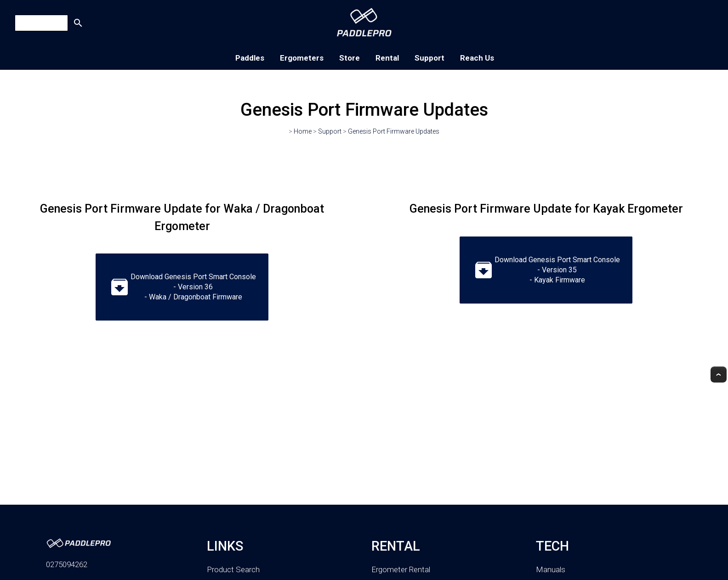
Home (303, 131)
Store (350, 58)
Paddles (250, 58)
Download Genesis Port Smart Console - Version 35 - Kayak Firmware (546, 270)
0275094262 (67, 564)
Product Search (233, 569)
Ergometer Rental (401, 569)
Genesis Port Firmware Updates (394, 131)
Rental (387, 58)
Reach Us (477, 58)
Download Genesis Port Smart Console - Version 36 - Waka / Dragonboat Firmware (182, 287)
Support (429, 58)
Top (719, 374)
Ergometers (302, 58)
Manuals (551, 569)
